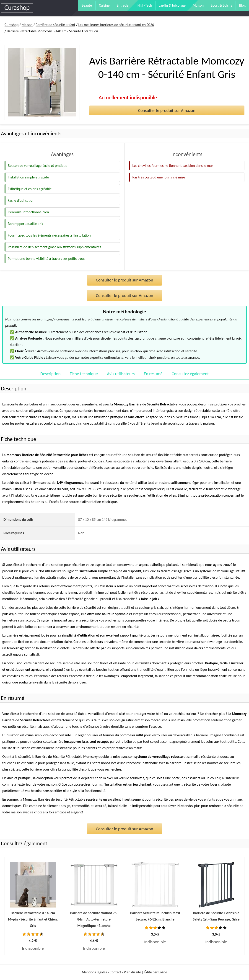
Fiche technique (84, 374)
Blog (242, 5)
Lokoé (163, 972)
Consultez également (190, 374)
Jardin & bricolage (172, 5)
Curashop (12, 25)
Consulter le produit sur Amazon (167, 110)
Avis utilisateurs (121, 374)
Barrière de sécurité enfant (55, 25)
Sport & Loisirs (221, 5)
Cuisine (104, 5)
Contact (115, 972)
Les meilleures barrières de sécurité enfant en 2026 (116, 25)
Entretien (124, 5)
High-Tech (145, 5)
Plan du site (132, 972)
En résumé (153, 374)
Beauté (87, 5)
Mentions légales (94, 972)
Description (51, 374)
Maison (198, 5)
